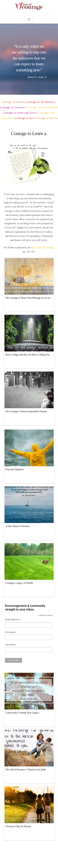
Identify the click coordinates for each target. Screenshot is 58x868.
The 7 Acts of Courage (42, 247)
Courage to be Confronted (42, 107)
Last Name (10, 645)
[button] (29, 19)
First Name (10, 632)
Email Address (13, 620)
